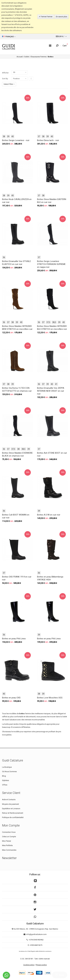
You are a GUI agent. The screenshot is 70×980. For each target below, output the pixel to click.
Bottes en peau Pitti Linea (14, 639)
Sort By (5, 79)
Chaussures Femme (38, 57)
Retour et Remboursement (13, 813)
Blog (4, 776)
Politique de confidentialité (13, 817)
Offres (5, 785)
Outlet (26, 57)
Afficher (5, 73)
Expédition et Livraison (11, 809)
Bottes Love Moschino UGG (50, 698)
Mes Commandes (9, 850)
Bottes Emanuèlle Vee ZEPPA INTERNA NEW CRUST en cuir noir (51, 391)
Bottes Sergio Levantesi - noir (16, 140)
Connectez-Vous (9, 832)
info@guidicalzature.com (36, 934)
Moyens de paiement (11, 804)
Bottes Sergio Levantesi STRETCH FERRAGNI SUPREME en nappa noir (51, 264)
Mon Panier (7, 841)
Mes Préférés (7, 845)
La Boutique (7, 767)
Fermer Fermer (46, 17)
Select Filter (9, 84)
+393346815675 (36, 945)
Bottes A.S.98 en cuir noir (49, 515)
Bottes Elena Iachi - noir (48, 140)
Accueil (20, 57)
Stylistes (6, 780)
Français (9, 36)
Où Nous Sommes (9, 772)
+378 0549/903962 (36, 940)
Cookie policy (29, 965)
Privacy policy (41, 965)
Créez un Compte (9, 837)
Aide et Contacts (9, 800)
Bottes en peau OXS (11, 698)
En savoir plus (61, 17)
